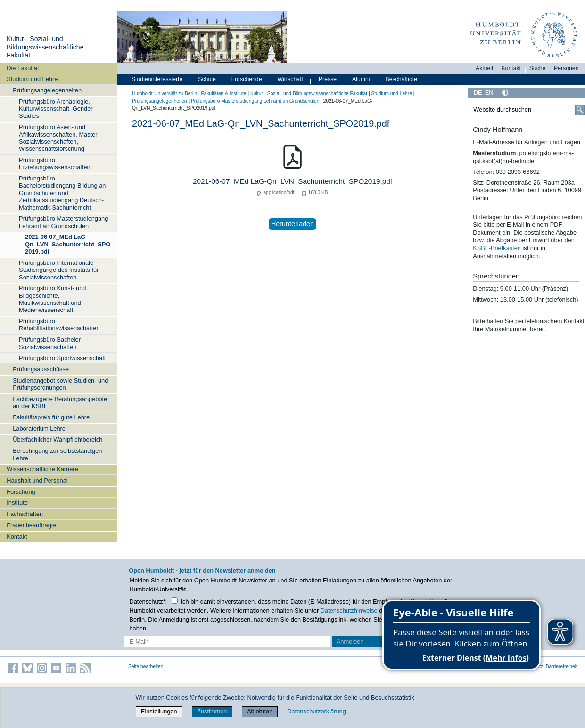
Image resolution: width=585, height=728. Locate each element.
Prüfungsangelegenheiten (47, 90)
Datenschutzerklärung (316, 711)
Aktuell (484, 68)
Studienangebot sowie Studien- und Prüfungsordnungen (60, 384)
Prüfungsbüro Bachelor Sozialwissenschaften (50, 343)
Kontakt (17, 536)
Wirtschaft (290, 79)
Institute (17, 503)
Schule (207, 79)
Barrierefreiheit (562, 667)
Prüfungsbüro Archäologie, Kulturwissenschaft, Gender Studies (56, 109)
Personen (566, 68)
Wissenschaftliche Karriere (42, 469)
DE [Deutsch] (478, 93)
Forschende (247, 79)
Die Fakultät (23, 68)
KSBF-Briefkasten (497, 248)
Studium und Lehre (32, 79)
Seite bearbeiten (146, 667)
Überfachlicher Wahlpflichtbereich (58, 439)
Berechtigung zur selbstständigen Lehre (57, 454)
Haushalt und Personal (37, 480)
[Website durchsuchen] (526, 110)
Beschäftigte (401, 79)
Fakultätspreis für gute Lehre (51, 417)
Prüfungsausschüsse (41, 369)
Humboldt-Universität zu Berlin (165, 94)
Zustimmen (212, 711)
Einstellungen (159, 711)
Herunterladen (292, 224)
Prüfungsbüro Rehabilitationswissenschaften (59, 325)
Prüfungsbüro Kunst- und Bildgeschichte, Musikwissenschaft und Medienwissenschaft (52, 299)
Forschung (21, 492)
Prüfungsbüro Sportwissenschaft (62, 358)
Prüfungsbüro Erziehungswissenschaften (55, 164)
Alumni (361, 79)
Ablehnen (260, 711)
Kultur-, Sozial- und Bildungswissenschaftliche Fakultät (45, 47)
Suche (538, 68)
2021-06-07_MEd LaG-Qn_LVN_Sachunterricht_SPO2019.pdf (68, 244)
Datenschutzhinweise (349, 610)
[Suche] (580, 110)
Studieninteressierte (157, 79)
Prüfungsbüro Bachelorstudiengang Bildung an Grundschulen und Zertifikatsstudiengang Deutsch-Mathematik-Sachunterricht (62, 193)
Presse (328, 79)
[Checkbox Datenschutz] (175, 601)
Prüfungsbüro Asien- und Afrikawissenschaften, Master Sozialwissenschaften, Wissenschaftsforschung (58, 138)
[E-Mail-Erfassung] (227, 642)
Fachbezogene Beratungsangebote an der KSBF (60, 402)
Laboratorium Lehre (39, 429)
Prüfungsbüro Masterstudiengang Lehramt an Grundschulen (63, 222)
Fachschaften (25, 514)
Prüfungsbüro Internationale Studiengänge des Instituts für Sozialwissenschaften (59, 270)
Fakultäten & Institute (223, 94)
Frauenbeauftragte (31, 525)
